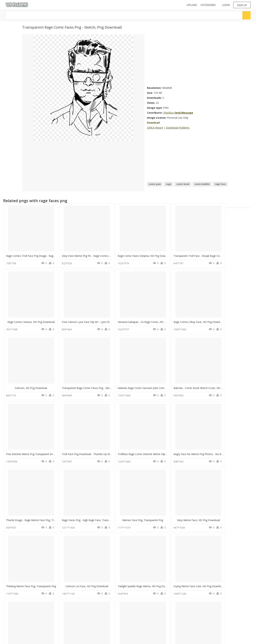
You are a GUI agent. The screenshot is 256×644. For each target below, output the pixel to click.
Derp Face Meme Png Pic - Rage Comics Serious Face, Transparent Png (98, 254)
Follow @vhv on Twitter (141, 599)
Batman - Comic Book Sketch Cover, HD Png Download (88, 383)
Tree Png (42, 596)
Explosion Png (44, 613)
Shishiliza (169, 113)
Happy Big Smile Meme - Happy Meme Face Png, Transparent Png (195, 576)
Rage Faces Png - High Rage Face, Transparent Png (136, 447)
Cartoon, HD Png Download (179, 318)
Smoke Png (43, 600)
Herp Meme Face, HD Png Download (229, 447)
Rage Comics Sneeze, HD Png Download (230, 254)
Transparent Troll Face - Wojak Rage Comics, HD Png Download (194, 254)
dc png (11, 600)
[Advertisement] (190, 59)
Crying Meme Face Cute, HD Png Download (182, 511)
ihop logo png (15, 609)
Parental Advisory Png (48, 609)
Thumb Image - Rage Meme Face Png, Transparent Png (88, 447)
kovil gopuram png (18, 596)
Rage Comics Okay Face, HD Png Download (132, 318)
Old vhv (73, 623)
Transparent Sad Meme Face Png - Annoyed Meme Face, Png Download (98, 576)
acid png (12, 604)
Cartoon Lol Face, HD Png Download (78, 511)
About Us (74, 611)
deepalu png (14, 617)
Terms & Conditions (79, 620)
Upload (192, 5)
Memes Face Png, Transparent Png (179, 447)
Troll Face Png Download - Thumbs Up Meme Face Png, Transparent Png (199, 383)
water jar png (15, 621)
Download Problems (178, 128)
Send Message (184, 113)
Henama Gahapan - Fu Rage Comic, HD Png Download (88, 318)
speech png (14, 626)
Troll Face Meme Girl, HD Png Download (230, 511)
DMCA (72, 614)
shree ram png (15, 613)
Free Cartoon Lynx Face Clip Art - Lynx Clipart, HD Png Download (44, 318)
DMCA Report (155, 128)
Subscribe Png (44, 604)
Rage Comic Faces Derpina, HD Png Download (133, 254)
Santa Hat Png (44, 621)
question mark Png (47, 617)
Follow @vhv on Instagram (143, 595)
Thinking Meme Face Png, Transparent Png (31, 511)
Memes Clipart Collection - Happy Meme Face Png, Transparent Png (45, 576)
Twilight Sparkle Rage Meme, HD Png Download (134, 511)
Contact (73, 608)
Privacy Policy (76, 617)
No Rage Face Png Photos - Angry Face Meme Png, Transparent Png (146, 576)
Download (153, 123)
